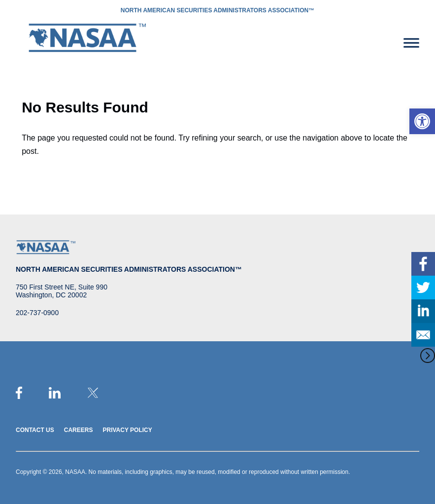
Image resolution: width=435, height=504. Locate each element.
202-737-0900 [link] (37, 313)
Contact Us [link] (35, 430)
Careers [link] (79, 430)
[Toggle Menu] (411, 43)
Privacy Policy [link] (127, 430)
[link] (422, 121)
